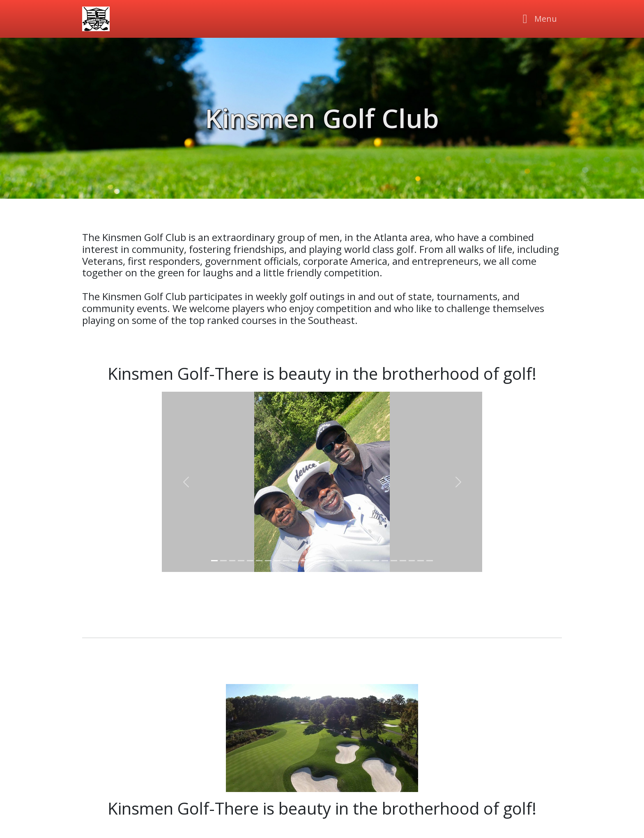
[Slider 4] (241, 561)
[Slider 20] (385, 561)
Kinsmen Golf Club (322, 118)
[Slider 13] (322, 561)
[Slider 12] (313, 561)
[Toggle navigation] (537, 19)
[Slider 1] (214, 561)
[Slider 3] (232, 561)
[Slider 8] (277, 561)
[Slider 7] (268, 561)
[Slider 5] (250, 561)
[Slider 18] (367, 561)
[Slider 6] (259, 561)
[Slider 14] (331, 561)
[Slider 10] (295, 561)
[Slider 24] (421, 561)
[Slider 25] (430, 561)
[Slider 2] (223, 561)
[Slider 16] (349, 561)
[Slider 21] (394, 561)
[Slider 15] (340, 561)
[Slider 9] (286, 561)
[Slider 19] (376, 561)
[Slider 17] (358, 561)
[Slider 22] (403, 561)
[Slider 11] (304, 561)
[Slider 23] (412, 561)
